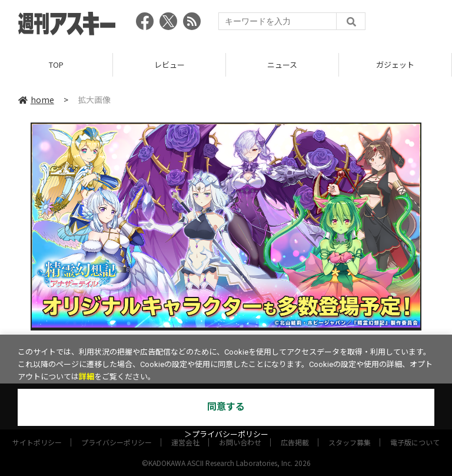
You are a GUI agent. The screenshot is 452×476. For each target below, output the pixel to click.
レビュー (169, 65)
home (36, 100)
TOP (56, 65)
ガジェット (395, 65)
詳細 (87, 377)
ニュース (282, 65)
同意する (226, 407)
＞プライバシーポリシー (226, 434)
